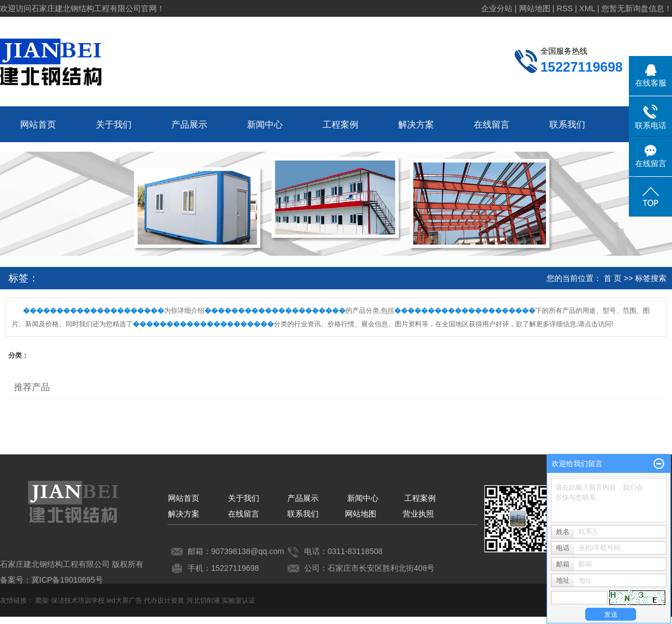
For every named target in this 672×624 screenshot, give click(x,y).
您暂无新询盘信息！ (637, 8)
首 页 (613, 278)
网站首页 (38, 125)
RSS (565, 8)
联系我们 (567, 125)
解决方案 (416, 125)
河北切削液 (203, 600)
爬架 (42, 600)
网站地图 (535, 8)
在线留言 (492, 125)
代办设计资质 (164, 600)
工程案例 (340, 125)
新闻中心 (265, 125)
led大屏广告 (124, 600)
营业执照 (418, 514)
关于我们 (114, 125)
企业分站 (497, 8)
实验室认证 (239, 600)
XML (587, 8)
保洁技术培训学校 (78, 600)
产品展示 (189, 125)
